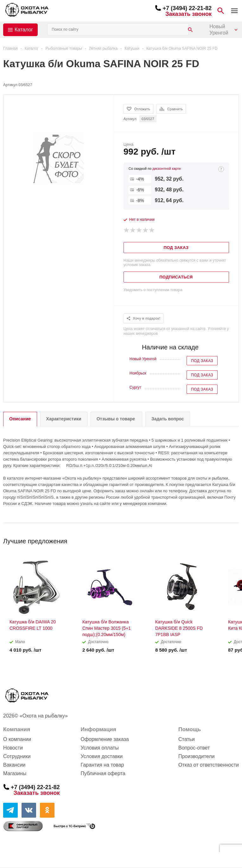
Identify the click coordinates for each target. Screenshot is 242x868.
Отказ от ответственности (209, 765)
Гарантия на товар (102, 765)
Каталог (24, 30)
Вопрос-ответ (194, 748)
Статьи (187, 739)
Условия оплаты (99, 748)
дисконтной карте (167, 169)
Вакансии (14, 765)
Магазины (15, 773)
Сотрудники (17, 756)
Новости (13, 748)
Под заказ (202, 361)
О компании (17, 739)
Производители (197, 756)
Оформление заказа (105, 739)
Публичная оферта (103, 773)
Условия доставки (102, 756)
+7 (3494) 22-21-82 (187, 8)
